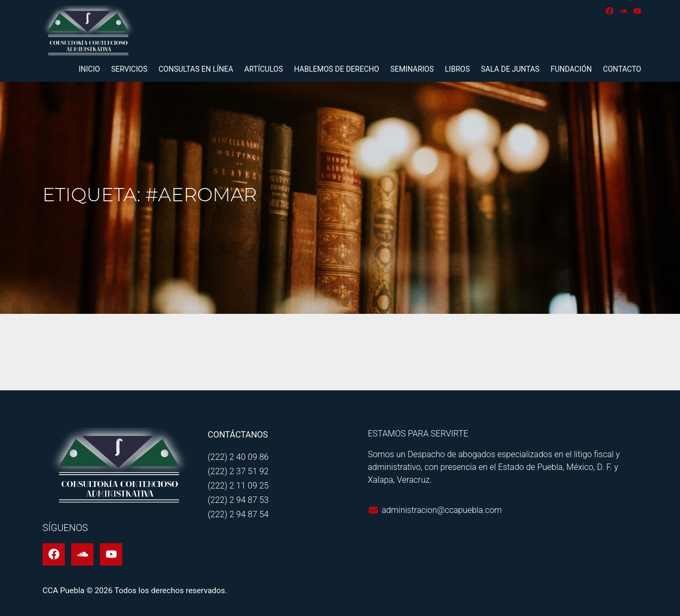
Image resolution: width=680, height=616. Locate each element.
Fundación (571, 69)
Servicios (129, 69)
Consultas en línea (195, 69)
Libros (458, 69)
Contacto (622, 69)
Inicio (89, 69)
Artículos (264, 69)
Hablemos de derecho (336, 69)
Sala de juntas (510, 69)
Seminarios (412, 69)
